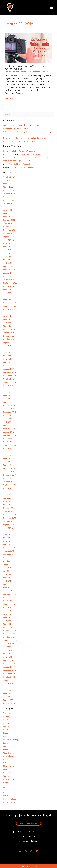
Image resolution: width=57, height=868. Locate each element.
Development (9, 730)
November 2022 (10, 230)
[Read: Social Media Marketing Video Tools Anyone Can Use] (28, 48)
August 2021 (8, 250)
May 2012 (7, 538)
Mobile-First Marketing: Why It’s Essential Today (22, 125)
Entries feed (8, 796)
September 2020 (10, 283)
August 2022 (8, 240)
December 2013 (9, 475)
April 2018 (7, 323)
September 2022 (10, 237)
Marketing (7, 746)
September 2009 (10, 641)
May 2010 (7, 618)
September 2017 (10, 343)
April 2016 (7, 399)
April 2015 (7, 422)
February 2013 (9, 508)
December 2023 (10, 197)
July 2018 (7, 313)
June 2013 (7, 495)
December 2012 (9, 515)
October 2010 (9, 601)
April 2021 (7, 263)
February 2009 (9, 664)
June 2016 (7, 392)
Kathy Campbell (10, 151)
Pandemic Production (27, 151)
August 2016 (8, 386)
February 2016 (9, 406)
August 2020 (8, 286)
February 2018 (9, 329)
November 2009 (10, 634)
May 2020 (7, 290)
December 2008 (10, 671)
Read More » (10, 99)
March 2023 (8, 217)
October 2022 (9, 233)
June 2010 (7, 614)
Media (6, 750)
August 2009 (8, 644)
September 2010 (10, 604)
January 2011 (8, 591)
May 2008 (7, 694)
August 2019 (8, 293)
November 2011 (9, 558)
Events (6, 736)
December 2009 (10, 631)
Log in (6, 793)
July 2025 (7, 180)
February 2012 (9, 548)
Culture (6, 723)
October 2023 (9, 204)
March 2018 (8, 326)
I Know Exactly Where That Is (33, 155)
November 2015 (10, 416)
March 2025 (8, 187)
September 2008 (10, 680)
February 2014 (9, 469)
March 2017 (8, 363)
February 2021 (9, 270)
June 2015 (7, 419)
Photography (9, 766)
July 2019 (7, 296)
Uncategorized (9, 780)
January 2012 (9, 551)
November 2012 (10, 518)
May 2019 (7, 300)
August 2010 (8, 608)
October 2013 (9, 482)
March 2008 (8, 700)
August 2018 (8, 310)
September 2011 (10, 565)
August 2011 (8, 568)
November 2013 (10, 478)
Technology (8, 776)
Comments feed (10, 799)
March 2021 (8, 267)
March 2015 (8, 425)
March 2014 (8, 465)
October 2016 (9, 379)
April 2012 (7, 541)
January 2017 (9, 369)
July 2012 (7, 531)
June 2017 (7, 353)
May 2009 (7, 654)
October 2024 (9, 194)
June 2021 (7, 257)
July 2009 (7, 647)
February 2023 (9, 220)
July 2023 (7, 207)
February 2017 (9, 366)
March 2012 (8, 545)
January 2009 (9, 667)
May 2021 (7, 260)
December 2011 (9, 555)
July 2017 (7, 349)
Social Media (26, 72)
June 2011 (7, 575)
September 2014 (10, 445)
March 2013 (8, 505)
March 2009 (8, 661)
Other (6, 763)
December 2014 (9, 435)
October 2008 (9, 677)
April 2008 (8, 697)
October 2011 (8, 561)
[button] (51, 8)
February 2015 (9, 429)
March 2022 (8, 247)
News (5, 760)
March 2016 (8, 402)
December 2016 (9, 372)
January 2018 (9, 333)
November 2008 (10, 674)
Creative (7, 720)
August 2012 (8, 528)
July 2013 (7, 492)
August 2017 (8, 346)
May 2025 (7, 184)
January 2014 (9, 472)
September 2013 (10, 485)
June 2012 (7, 535)
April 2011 (7, 581)
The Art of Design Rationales (20, 164)
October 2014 (9, 442)
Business (6, 717)
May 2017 (7, 356)
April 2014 (7, 462)
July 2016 (7, 389)
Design (6, 727)
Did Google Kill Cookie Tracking (16, 129)
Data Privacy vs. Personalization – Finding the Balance (25, 138)
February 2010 (9, 627)
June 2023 (7, 210)
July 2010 (7, 611)
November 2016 (10, 376)
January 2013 (9, 512)
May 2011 (7, 578)
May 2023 (7, 214)
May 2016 (7, 396)
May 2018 (7, 319)
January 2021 (9, 273)
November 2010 (10, 598)
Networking (8, 756)
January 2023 (9, 223)
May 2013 (7, 498)
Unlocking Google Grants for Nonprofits (19, 142)
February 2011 (9, 588)
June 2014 (7, 455)
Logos (6, 743)
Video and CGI (38, 72)
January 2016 (9, 409)
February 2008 (9, 704)
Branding (7, 713)
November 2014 (10, 439)
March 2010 (8, 624)
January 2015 (9, 432)
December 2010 (9, 594)
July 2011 (7, 571)
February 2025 (9, 190)
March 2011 (8, 584)
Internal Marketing (11, 740)
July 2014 (7, 452)
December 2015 (9, 412)
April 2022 (8, 243)
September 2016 (10, 382)
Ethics (5, 733)
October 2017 (9, 339)
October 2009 (9, 637)
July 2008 (7, 687)
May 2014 (7, 459)
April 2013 (7, 502)
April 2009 (8, 657)
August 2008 (8, 684)
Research (7, 770)
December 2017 (9, 336)
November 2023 (10, 200)
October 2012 (9, 522)
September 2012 (10, 525)
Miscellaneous (9, 753)
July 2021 (7, 253)
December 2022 (10, 227)
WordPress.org (9, 802)
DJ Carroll (7, 158)
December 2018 (9, 303)
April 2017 (7, 359)
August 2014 (8, 449)
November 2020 (10, 276)
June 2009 (8, 651)
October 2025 (9, 177)
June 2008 (8, 690)
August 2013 (8, 488)
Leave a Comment (12, 72)
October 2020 (9, 280)
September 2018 (10, 306)
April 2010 (7, 621)
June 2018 (7, 316)
